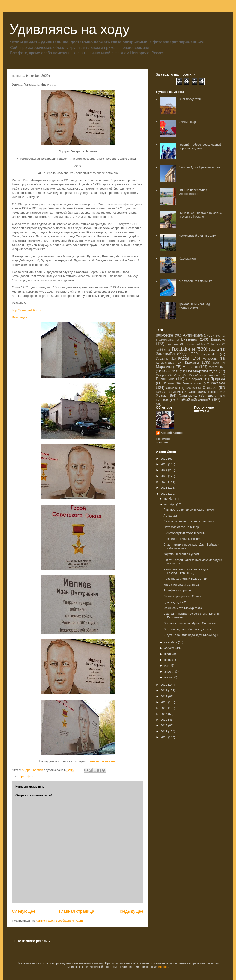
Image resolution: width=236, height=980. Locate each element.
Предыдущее (131, 911)
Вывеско (218, 339)
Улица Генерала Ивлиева (181, 585)
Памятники (165, 379)
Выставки (173, 344)
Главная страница (77, 911)
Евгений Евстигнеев (102, 761)
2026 (164, 459)
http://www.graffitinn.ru (27, 310)
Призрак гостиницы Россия (182, 539)
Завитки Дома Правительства (199, 167)
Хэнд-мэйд (188, 395)
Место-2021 (171, 371)
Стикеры (210, 388)
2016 (164, 702)
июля (168, 654)
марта (169, 677)
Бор (218, 335)
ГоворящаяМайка (195, 344)
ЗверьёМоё (209, 354)
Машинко (190, 367)
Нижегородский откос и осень (184, 533)
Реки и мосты (192, 383)
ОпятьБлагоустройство (203, 375)
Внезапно (189, 339)
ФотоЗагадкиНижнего (204, 392)
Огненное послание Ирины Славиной (190, 623)
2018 (164, 690)
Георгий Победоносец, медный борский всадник (200, 146)
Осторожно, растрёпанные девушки (188, 629)
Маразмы (164, 367)
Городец (216, 344)
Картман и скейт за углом (181, 554)
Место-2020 (217, 367)
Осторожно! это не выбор (181, 527)
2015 (164, 708)
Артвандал (171, 515)
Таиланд (161, 392)
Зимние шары (188, 122)
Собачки (172, 388)
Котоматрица (165, 363)
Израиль (162, 359)
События (191, 388)
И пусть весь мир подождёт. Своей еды (191, 635)
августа (170, 648)
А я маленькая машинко (195, 281)
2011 (164, 731)
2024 (164, 470)
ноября (170, 499)
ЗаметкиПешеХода (172, 354)
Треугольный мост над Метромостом (194, 306)
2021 (164, 488)
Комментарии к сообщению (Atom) (60, 921)
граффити (162, 350)
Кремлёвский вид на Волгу (197, 236)
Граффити (27, 776)
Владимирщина (165, 340)
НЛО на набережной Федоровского (193, 192)
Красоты (192, 362)
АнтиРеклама (194, 335)
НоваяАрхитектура (202, 371)
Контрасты (210, 359)
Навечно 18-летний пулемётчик (185, 579)
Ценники (162, 400)
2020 (164, 494)
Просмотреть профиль (165, 440)
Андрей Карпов (172, 433)
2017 (164, 696)
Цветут (213, 396)
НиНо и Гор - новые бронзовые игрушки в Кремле (200, 215)
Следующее (24, 911)
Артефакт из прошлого (179, 590)
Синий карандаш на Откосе (183, 596)
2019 (164, 685)
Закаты (214, 350)
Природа (218, 379)
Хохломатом (187, 258)
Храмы (162, 395)
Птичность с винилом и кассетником (189, 509)
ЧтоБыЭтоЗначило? (193, 400)
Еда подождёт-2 (175, 602)
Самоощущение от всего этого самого (190, 521)
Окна (177, 375)
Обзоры (161, 375)
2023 (164, 476)
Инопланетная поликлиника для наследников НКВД (186, 571)
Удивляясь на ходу (70, 29)
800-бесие (165, 335)
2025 (164, 464)
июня (168, 660)
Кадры (184, 358)
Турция (176, 392)
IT (224, 400)
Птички (169, 383)
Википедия (19, 317)
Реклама (218, 383)
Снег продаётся (190, 99)
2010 (164, 737)
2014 (164, 714)
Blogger (163, 967)
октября (170, 504)
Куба (216, 363)
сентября (171, 642)
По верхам (194, 379)
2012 (164, 725)
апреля (170, 672)
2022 (164, 482)
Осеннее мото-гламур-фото (183, 608)
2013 (164, 720)
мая (167, 666)
